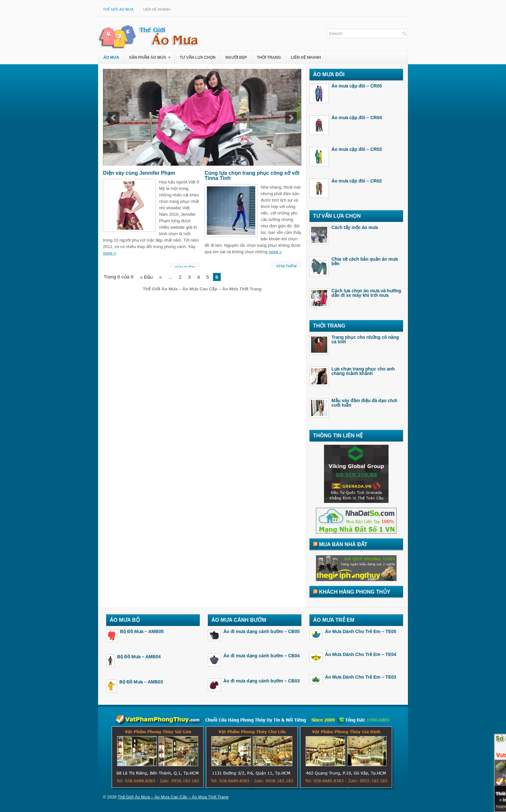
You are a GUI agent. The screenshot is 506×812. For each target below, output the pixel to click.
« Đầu (147, 277)
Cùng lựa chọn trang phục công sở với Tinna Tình (252, 176)
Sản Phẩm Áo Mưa (152, 55)
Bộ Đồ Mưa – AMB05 (142, 631)
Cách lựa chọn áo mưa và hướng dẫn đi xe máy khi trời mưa (366, 293)
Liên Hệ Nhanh (157, 9)
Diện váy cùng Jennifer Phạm (139, 173)
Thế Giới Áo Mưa (118, 9)
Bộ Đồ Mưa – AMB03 (141, 682)
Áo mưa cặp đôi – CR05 (357, 86)
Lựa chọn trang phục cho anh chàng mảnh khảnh (363, 371)
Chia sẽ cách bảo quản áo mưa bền (365, 261)
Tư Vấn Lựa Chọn (198, 57)
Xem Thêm (286, 266)
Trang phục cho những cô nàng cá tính (365, 339)
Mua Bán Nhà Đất (343, 544)
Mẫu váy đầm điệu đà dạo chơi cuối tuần (364, 403)
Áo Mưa (111, 57)
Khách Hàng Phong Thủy (354, 592)
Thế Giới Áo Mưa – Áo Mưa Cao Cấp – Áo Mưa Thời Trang (173, 797)
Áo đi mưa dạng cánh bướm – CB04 (261, 656)
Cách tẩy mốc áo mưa (355, 227)
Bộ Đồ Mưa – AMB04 (139, 657)
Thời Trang (269, 57)
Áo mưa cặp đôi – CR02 (357, 181)
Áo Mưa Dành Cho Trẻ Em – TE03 (361, 677)
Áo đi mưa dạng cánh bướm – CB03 (261, 681)
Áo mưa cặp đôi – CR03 (357, 149)
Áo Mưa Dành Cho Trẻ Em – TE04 (361, 654)
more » (109, 253)
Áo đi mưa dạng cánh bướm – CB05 (261, 631)
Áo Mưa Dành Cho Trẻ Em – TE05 (361, 631)
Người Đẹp (236, 57)
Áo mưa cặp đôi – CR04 (357, 118)
